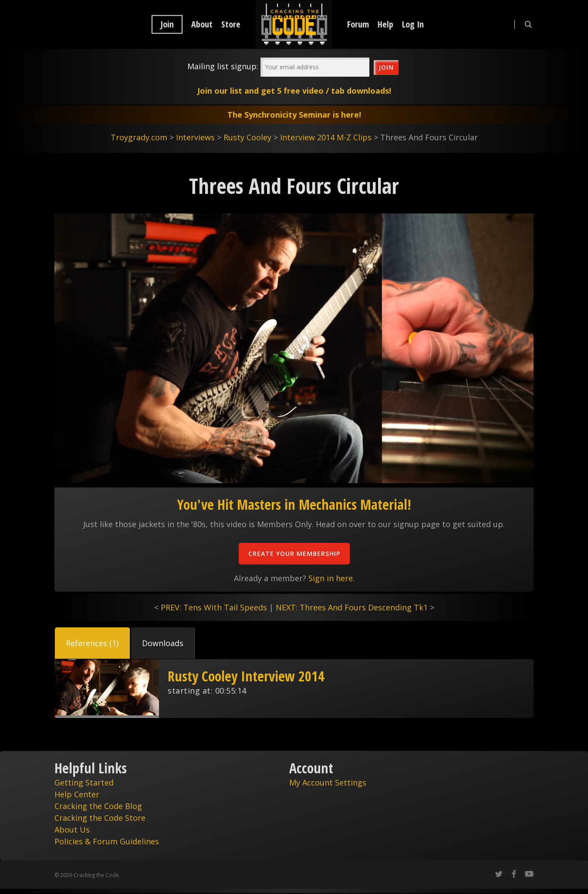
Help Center (77, 794)
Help (385, 24)
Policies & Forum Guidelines (107, 841)
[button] (92, 643)
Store (231, 24)
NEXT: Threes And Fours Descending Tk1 (352, 607)
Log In (413, 24)
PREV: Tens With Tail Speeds (214, 607)
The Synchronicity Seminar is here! (294, 115)
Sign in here (331, 578)
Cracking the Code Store (100, 818)
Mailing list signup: (223, 66)
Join (167, 24)
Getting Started (84, 782)
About (202, 24)
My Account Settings (328, 782)
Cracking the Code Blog (98, 806)
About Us (72, 830)
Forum (358, 24)
